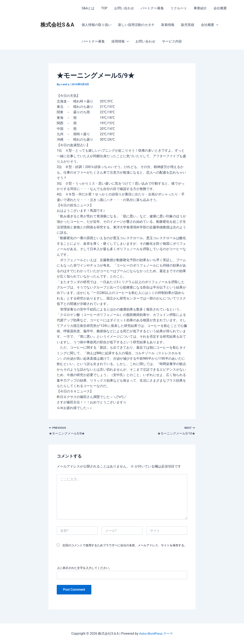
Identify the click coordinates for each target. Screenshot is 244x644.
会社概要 (220, 8)
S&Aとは (88, 8)
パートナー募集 (152, 8)
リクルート (179, 8)
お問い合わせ (124, 8)
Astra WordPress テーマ (156, 634)
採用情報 (120, 41)
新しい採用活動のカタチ (136, 25)
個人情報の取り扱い (97, 25)
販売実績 (188, 25)
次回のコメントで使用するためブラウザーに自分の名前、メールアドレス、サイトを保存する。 (125, 546)
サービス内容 (172, 41)
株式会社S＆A (57, 25)
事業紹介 (200, 8)
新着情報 (168, 25)
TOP (104, 8)
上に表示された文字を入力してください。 (84, 568)
